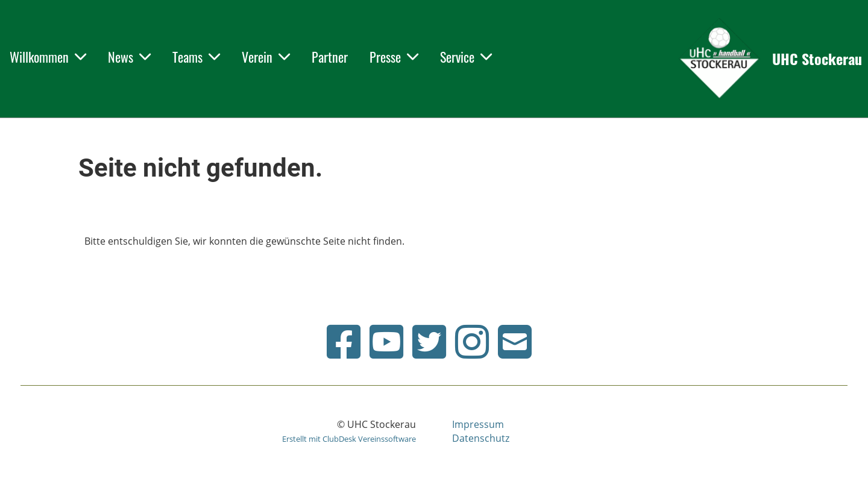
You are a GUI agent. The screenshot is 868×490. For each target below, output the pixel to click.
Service (466, 57)
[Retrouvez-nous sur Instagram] (472, 341)
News (129, 57)
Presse (394, 57)
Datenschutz (481, 438)
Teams (196, 57)
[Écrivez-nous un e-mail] (515, 341)
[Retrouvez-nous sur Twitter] (429, 341)
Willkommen (48, 57)
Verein (266, 57)
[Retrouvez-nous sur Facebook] (344, 341)
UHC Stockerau (817, 59)
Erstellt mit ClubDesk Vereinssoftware (349, 439)
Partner (330, 57)
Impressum (478, 424)
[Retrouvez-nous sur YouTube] (386, 341)
